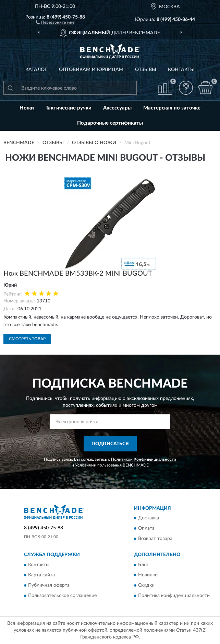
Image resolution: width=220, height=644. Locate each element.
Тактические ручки (69, 108)
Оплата (146, 529)
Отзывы (146, 70)
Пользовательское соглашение (62, 596)
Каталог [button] (36, 70)
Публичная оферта (49, 585)
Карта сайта (41, 575)
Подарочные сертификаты (110, 123)
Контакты (181, 70)
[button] (55, 22)
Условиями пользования (98, 465)
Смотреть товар (27, 339)
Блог (143, 565)
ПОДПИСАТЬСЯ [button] (110, 444)
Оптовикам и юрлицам (91, 70)
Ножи (27, 108)
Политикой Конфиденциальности (144, 459)
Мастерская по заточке (172, 108)
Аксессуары (117, 108)
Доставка (149, 518)
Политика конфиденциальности (174, 596)
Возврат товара (155, 539)
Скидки (146, 585)
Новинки (148, 575)
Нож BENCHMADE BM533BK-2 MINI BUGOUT (78, 274)
